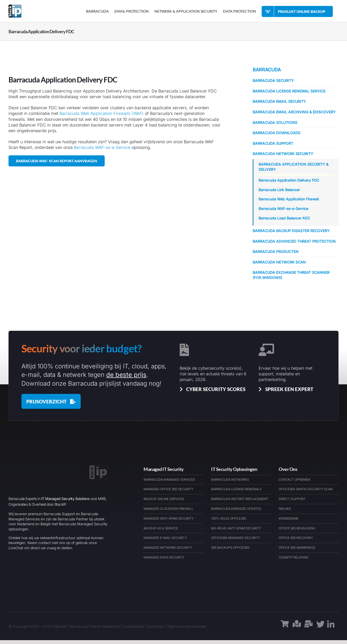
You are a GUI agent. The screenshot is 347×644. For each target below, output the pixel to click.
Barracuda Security (273, 80)
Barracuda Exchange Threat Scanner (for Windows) (291, 275)
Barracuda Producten (276, 252)
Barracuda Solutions (275, 122)
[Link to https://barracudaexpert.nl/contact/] (309, 626)
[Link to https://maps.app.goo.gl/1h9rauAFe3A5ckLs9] (297, 626)
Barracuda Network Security (283, 154)
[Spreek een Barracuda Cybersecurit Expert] (285, 389)
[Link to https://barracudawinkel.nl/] (285, 626)
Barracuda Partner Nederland (95, 626)
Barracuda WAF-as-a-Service (102, 147)
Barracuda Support (273, 143)
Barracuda (267, 70)
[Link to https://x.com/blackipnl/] (320, 626)
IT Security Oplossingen (234, 469)
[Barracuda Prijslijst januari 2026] (51, 401)
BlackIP (61, 626)
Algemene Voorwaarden (187, 626)
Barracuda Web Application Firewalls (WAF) (102, 113)
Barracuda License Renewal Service (289, 91)
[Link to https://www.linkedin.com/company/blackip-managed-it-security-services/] (331, 626)
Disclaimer (155, 626)
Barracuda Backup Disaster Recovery (291, 231)
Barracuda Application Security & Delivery (294, 167)
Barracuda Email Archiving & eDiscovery (294, 112)
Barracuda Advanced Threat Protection (294, 241)
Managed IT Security (164, 469)
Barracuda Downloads (276, 133)
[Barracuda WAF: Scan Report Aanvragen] (57, 161)
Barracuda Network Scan (279, 262)
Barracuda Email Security (279, 101)
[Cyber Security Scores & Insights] (212, 389)
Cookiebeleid (133, 626)
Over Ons (288, 469)
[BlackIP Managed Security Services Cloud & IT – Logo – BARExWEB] (99, 468)
